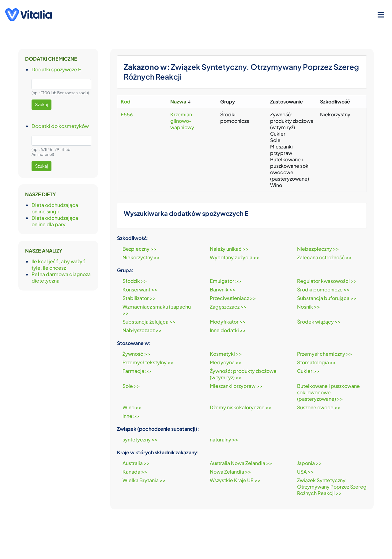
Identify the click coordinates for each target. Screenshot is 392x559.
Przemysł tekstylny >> (148, 362)
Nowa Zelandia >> (230, 472)
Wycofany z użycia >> (235, 257)
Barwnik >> (223, 289)
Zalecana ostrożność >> (324, 257)
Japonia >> (309, 463)
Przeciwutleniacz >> (233, 298)
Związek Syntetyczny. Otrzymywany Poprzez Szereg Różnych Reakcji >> (332, 487)
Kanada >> (135, 472)
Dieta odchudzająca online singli (55, 208)
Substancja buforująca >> (327, 298)
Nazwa (178, 101)
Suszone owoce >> (319, 407)
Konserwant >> (140, 289)
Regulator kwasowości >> (327, 281)
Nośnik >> (309, 307)
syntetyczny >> (140, 439)
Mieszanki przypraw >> (236, 386)
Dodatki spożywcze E (56, 69)
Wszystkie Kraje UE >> (235, 480)
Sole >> (131, 386)
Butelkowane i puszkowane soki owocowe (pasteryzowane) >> (328, 392)
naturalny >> (224, 439)
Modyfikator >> (228, 322)
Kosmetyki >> (226, 354)
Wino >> (132, 407)
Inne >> (131, 416)
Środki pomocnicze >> (323, 289)
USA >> (305, 472)
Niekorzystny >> (141, 257)
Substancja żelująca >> (149, 322)
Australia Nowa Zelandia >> (241, 463)
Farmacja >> (137, 371)
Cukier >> (308, 371)
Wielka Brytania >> (144, 480)
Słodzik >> (135, 281)
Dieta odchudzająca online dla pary (55, 221)
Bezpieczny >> (139, 249)
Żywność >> (136, 354)
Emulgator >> (226, 281)
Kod (126, 101)
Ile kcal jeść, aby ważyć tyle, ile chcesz (58, 264)
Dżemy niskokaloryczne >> (241, 407)
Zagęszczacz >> (228, 307)
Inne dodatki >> (228, 330)
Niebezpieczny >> (318, 249)
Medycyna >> (226, 362)
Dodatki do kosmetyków (60, 126)
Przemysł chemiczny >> (325, 354)
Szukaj (42, 104)
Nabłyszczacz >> (142, 330)
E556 (127, 114)
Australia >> (136, 463)
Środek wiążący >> (319, 322)
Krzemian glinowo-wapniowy (182, 121)
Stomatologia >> (317, 362)
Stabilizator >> (139, 298)
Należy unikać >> (229, 249)
